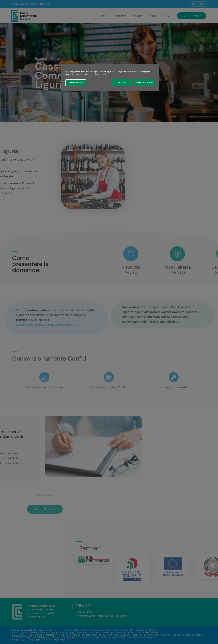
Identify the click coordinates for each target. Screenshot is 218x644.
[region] (110, 78)
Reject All (122, 82)
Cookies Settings (76, 82)
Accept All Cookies (145, 82)
